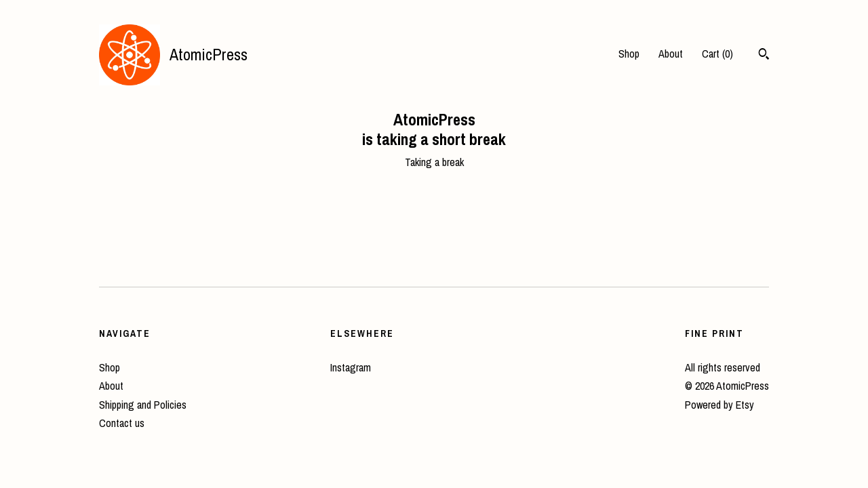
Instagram (351, 367)
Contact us (122, 423)
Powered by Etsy (719, 405)
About (671, 54)
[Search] (764, 56)
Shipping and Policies (143, 405)
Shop (629, 54)
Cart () (717, 54)
